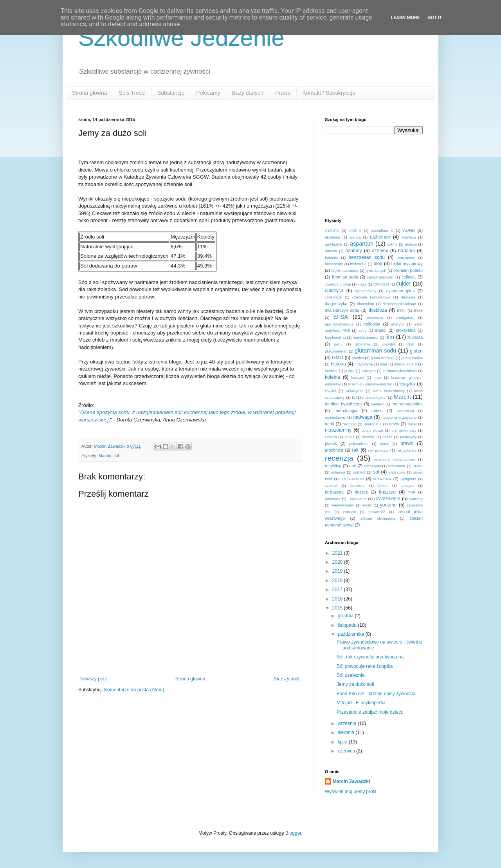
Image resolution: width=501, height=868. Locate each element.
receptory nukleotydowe (395, 459)
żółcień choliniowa (378, 518)
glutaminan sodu (375, 351)
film (390, 337)
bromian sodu (345, 277)
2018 (338, 580)
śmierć (383, 486)
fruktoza (415, 337)
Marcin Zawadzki (351, 781)
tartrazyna (334, 492)
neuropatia (373, 424)
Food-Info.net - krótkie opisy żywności (376, 694)
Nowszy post (94, 679)
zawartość (377, 512)
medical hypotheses (344, 404)
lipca (343, 742)
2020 (338, 562)
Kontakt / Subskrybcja (329, 93)
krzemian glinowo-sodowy (370, 384)
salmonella (397, 466)
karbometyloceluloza (400, 371)
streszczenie (352, 479)
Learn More (405, 18)
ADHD (409, 230)
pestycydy (408, 437)
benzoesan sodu (367, 257)
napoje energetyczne (399, 417)
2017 (338, 590)
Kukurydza (354, 391)
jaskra (350, 371)
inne (384, 364)
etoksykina (406, 330)
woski (367, 505)
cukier (404, 284)
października (352, 634)
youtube (388, 505)
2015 (338, 608)
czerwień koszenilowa (371, 297)
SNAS (418, 466)
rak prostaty (378, 450)
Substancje (171, 93)
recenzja (339, 458)
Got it (435, 18)
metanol (377, 404)
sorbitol (359, 472)
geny (338, 344)
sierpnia (347, 732)
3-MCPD (332, 231)
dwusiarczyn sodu (342, 310)
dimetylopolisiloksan (399, 304)
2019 (338, 571)
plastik (331, 443)
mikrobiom (405, 411)
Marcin (105, 456)
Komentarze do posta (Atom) (134, 690)
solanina (338, 472)
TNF (412, 492)
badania (406, 251)
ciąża (362, 284)
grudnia (346, 616)
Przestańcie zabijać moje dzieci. (370, 712)
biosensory (334, 264)
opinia (350, 437)
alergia (355, 237)
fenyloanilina (335, 337)
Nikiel (412, 424)
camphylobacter (380, 277)
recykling (333, 466)
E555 (418, 310)
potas (385, 444)
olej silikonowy (404, 430)
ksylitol (331, 391)
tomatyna (332, 499)
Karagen (369, 371)
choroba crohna (338, 284)
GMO (338, 358)
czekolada (333, 297)
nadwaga (363, 417)
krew (378, 377)
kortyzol (358, 377)
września (348, 723)
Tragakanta (357, 499)
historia (338, 364)
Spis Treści (132, 93)
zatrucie (350, 512)
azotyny (380, 251)
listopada (348, 625)
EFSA (341, 317)
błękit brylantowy (407, 264)
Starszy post (287, 679)
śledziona (358, 486)
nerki (329, 424)
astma (392, 244)
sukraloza (382, 479)
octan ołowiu (372, 430)
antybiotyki (334, 244)
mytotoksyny (335, 417)
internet (331, 371)
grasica (358, 358)
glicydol (389, 344)
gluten (416, 351)
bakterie (332, 258)
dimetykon (366, 304)
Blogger (293, 833)
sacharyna (372, 466)
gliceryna (362, 344)
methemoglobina (407, 404)
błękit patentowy (345, 270)
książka (407, 384)
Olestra (331, 437)
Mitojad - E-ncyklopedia (361, 703)
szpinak (331, 486)
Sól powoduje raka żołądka (365, 666)
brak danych (376, 270)
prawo (407, 443)
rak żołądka (406, 450)
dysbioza (378, 310)
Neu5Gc (349, 424)
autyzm (331, 251)
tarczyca (407, 486)
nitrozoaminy (338, 430)
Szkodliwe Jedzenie (181, 38)
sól (116, 456)
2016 (338, 599)
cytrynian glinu (401, 291)
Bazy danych (248, 93)
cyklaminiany (366, 291)
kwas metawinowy (389, 391)
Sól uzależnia (351, 675)
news (394, 424)
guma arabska (383, 358)
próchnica (334, 450)
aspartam (362, 244)
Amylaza (408, 237)
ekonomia (375, 317)
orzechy (369, 437)
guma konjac (412, 358)
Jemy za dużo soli (355, 684)
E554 (401, 310)
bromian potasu (408, 270)
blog (378, 264)
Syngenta (408, 479)
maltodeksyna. (375, 397)
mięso (377, 410)
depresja (408, 297)
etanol (381, 330)
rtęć (353, 466)
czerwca (347, 751)
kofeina (332, 377)
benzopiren (406, 258)
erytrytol (398, 324)
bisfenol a (359, 264)
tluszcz (361, 492)
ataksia (411, 244)
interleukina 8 (405, 364)
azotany (353, 251)
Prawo (283, 93)
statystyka (397, 472)
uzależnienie (387, 499)
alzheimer (380, 237)
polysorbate (359, 444)
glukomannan (336, 351)
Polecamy (208, 93)
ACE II (355, 231)
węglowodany (342, 505)
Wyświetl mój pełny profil (351, 792)
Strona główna (90, 93)
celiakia (409, 277)
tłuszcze (387, 492)
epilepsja (372, 324)
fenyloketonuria (365, 337)
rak (355, 450)
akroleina (332, 237)
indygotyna (364, 364)
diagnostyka (336, 304)
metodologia (346, 410)
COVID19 (381, 284)
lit (354, 397)
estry (363, 330)
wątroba (416, 499)
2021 (338, 553)
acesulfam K (382, 231)
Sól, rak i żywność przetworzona (370, 657)
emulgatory (405, 317)
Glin (411, 344)
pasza (387, 437)
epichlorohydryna (339, 324)
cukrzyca (334, 291)
